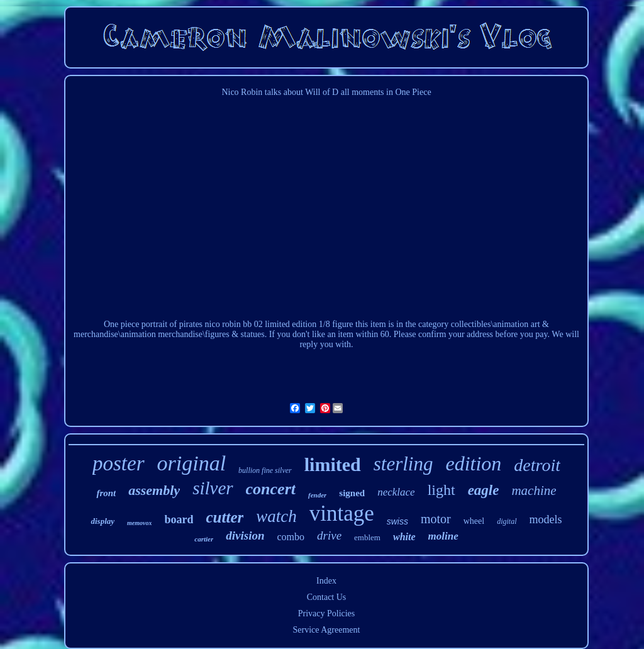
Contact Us (327, 597)
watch (276, 516)
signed (352, 493)
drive (329, 535)
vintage (342, 513)
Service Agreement (327, 630)
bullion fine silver (265, 470)
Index (326, 581)
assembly (154, 490)
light (441, 490)
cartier (204, 539)
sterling (403, 464)
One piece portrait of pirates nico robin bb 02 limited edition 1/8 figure (229, 324)
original (192, 463)
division (245, 535)
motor (436, 519)
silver (213, 488)
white (404, 537)
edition (473, 463)
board (179, 519)
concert (271, 489)
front (106, 493)
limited (333, 464)
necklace (396, 492)
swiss (397, 521)
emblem (367, 537)
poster (119, 463)
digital (507, 521)
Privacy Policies (327, 613)
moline (443, 536)
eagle (484, 490)
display (103, 521)
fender (317, 495)
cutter (225, 517)
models (546, 519)
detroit (537, 465)
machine (534, 491)
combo (291, 537)
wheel (474, 521)
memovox (139, 523)
